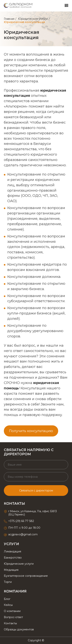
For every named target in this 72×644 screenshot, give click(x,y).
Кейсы (8, 605)
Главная (9, 19)
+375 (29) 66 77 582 (21, 521)
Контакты (10, 623)
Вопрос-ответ (13, 617)
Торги (8, 582)
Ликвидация (12, 551)
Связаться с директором (36, 491)
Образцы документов (19, 629)
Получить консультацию (31, 431)
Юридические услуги (33, 19)
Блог (7, 599)
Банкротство (13, 558)
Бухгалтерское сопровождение (26, 576)
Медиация (11, 570)
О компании (12, 611)
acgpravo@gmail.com (23, 534)
